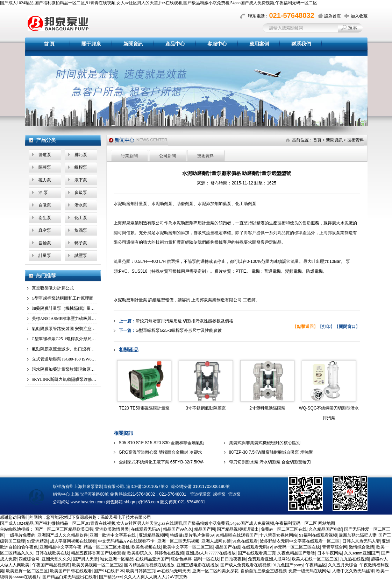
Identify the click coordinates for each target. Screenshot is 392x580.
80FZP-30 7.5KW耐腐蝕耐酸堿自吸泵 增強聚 (271, 452)
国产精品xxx (111, 577)
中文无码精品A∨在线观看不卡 (127, 541)
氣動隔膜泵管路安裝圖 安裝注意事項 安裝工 (73, 329)
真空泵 (45, 230)
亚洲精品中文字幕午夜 (60, 547)
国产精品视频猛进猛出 (238, 529)
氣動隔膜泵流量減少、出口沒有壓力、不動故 (74, 349)
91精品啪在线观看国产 (237, 535)
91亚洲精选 (37, 541)
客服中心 (217, 44)
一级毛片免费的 (21, 535)
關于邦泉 (91, 44)
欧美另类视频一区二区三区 (97, 565)
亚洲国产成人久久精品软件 (63, 535)
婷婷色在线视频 (169, 553)
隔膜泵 (45, 167)
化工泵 (81, 218)
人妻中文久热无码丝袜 (353, 571)
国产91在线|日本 (109, 571)
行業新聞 (129, 156)
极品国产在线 (228, 547)
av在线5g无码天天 (174, 571)
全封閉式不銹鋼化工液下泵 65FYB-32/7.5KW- (162, 462)
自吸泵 (45, 205)
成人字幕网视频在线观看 (73, 541)
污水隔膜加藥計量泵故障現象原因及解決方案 (74, 369)
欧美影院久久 (140, 553)
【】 (305, 327)
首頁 (317, 140)
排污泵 (81, 155)
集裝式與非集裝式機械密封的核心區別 (265, 443)
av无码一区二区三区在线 (297, 547)
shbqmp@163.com (141, 502)
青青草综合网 (335, 547)
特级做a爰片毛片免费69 (192, 535)
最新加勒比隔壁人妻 (358, 535)
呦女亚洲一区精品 (117, 559)
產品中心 (175, 44)
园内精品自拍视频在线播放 (149, 565)
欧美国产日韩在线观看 (71, 571)
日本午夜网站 (330, 553)
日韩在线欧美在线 (52, 553)
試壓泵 (81, 256)
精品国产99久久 (178, 529)
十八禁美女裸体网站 (278, 535)
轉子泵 (81, 243)
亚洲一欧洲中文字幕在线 (113, 535)
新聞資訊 (133, 44)
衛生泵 (45, 218)
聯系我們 (301, 44)
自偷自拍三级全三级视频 (264, 571)
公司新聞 (168, 156)
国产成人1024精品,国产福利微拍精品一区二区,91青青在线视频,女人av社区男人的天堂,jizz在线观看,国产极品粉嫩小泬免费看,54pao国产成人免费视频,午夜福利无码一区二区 (159, 3)
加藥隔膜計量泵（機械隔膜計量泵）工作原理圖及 (78, 308)
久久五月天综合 (343, 565)
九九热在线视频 (354, 559)
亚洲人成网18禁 (216, 541)
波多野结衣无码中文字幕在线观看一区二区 (300, 541)
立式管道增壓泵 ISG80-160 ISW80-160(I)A (70, 359)
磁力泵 (45, 180)
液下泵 (81, 180)
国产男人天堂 (85, 559)
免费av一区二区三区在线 (284, 529)
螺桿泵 (81, 167)
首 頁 (49, 44)
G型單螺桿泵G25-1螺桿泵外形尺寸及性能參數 (74, 339)
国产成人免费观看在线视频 (245, 565)
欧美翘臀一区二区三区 (27, 571)
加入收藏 (359, 16)
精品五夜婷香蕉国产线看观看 (98, 553)
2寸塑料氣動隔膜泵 (267, 408)
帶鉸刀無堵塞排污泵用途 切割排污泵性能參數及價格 (184, 321)
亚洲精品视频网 (154, 535)
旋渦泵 (81, 230)
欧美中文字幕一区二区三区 (188, 547)
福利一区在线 (206, 559)
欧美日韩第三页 (141, 571)
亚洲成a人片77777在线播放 (211, 553)
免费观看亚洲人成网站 (269, 559)
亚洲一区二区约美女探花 (215, 571)
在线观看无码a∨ (146, 529)
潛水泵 (81, 205)
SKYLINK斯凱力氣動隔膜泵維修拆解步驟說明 (75, 379)
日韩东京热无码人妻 (361, 541)
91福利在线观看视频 (318, 535)
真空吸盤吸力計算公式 (53, 288)
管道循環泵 (200, 494)
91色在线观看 (245, 541)
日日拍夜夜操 (233, 559)
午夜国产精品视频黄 (51, 565)
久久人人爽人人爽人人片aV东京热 (156, 577)
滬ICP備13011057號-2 (147, 487)
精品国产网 (205, 529)
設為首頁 (333, 16)
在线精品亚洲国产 (152, 559)
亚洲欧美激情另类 (112, 529)
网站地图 (327, 523)
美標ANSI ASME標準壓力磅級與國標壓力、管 (74, 319)
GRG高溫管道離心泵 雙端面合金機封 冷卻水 (161, 452)
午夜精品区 (316, 565)
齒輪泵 (45, 243)
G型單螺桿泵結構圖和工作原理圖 (63, 298)
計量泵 (45, 256)
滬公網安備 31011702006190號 (200, 487)
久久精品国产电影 (326, 529)
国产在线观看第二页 (257, 553)
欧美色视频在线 (146, 547)
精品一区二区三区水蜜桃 (107, 547)
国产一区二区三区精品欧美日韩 (64, 529)
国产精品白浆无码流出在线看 (70, 577)
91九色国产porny (288, 565)
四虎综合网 (29, 559)
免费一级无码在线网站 (309, 571)
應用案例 (259, 44)
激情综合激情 (362, 547)
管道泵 (45, 155)
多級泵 (81, 193)
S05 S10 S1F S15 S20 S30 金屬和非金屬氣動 (162, 443)
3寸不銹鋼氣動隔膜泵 (206, 408)
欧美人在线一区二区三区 (315, 559)
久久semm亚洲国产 (362, 553)
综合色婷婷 (181, 559)
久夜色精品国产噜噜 (296, 553)
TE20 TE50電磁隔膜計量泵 (144, 408)
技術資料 (356, 140)
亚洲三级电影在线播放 (198, 565)
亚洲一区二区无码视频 (178, 541)
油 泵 (43, 193)
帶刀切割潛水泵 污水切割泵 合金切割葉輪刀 (270, 462)
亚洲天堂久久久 (56, 559)
